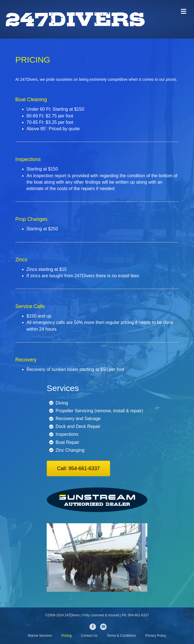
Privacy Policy (156, 636)
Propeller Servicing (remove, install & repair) (99, 411)
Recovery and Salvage (78, 419)
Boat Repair (68, 442)
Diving (62, 403)
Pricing (66, 636)
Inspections (67, 434)
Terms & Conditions (121, 636)
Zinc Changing (70, 450)
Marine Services (40, 636)
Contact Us (89, 636)
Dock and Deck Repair (78, 426)
